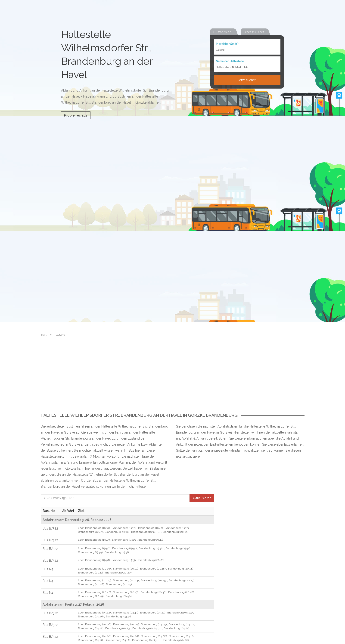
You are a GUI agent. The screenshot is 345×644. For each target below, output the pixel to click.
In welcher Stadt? (227, 44)
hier (88, 468)
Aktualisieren (202, 498)
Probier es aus (76, 115)
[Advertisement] (173, 378)
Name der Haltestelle (230, 62)
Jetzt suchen (247, 80)
